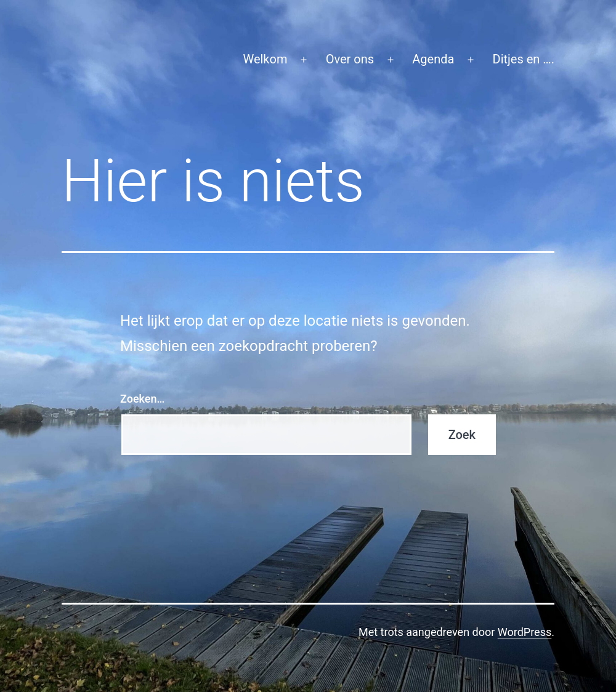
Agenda (433, 59)
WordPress (525, 632)
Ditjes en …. (524, 59)
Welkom (265, 59)
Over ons (350, 59)
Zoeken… (142, 399)
